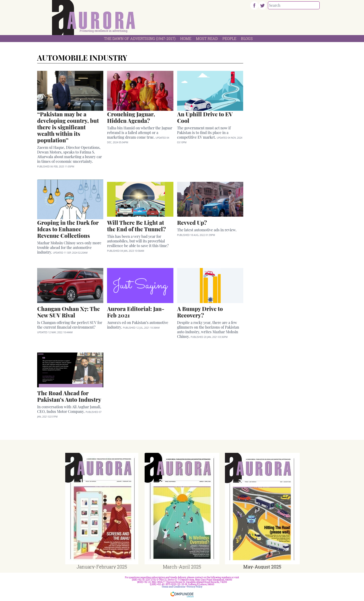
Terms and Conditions (173, 587)
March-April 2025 (182, 567)
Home (186, 38)
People (229, 38)
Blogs (247, 38)
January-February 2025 (102, 567)
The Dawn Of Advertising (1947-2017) (140, 38)
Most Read (207, 38)
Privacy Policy (195, 587)
